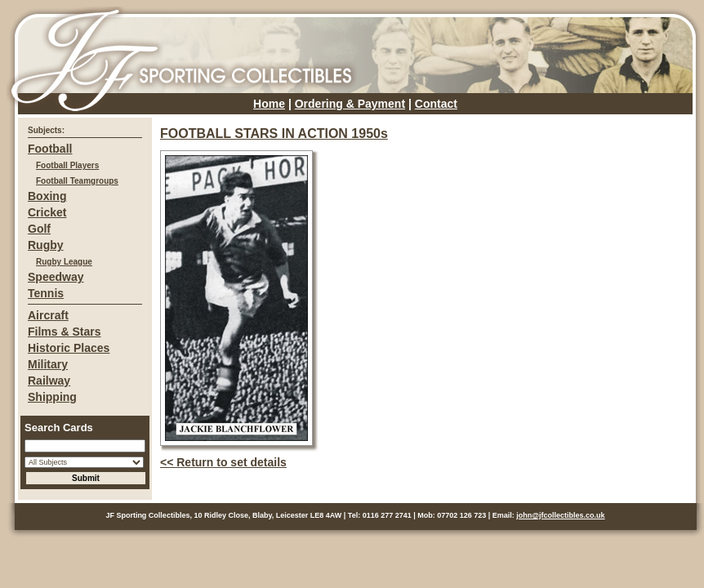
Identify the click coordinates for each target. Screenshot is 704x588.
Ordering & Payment (350, 104)
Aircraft (48, 315)
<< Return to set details (223, 462)
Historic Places (69, 348)
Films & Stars (64, 332)
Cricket (47, 212)
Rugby (46, 245)
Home (269, 104)
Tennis (46, 293)
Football (50, 149)
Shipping (52, 397)
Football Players (67, 165)
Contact (436, 104)
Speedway (56, 277)
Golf (39, 229)
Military (48, 364)
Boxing (47, 196)
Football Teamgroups (77, 181)
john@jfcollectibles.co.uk (560, 515)
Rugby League (64, 262)
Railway (49, 381)
